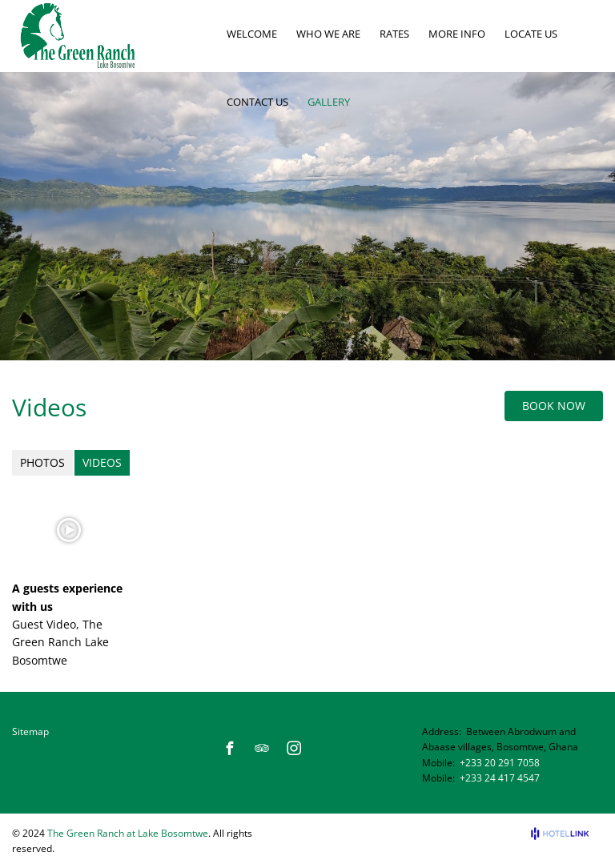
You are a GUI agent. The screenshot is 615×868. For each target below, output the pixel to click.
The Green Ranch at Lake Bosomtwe (128, 833)
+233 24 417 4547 (500, 778)
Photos (42, 462)
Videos (102, 462)
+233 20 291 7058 (500, 763)
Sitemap (30, 731)
